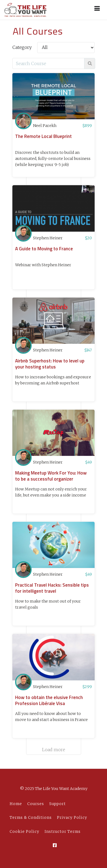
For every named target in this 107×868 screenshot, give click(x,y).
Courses (36, 804)
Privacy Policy (72, 818)
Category (22, 47)
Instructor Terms (63, 832)
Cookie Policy (24, 832)
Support (57, 804)
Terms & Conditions (31, 818)
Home (16, 804)
